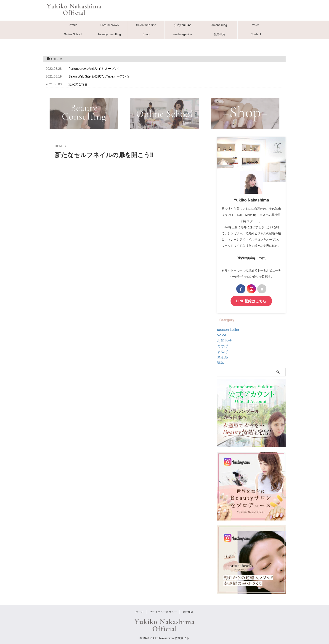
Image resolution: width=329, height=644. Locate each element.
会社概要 (188, 611)
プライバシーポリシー (163, 611)
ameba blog (219, 25)
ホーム (140, 611)
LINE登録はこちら (251, 301)
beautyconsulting (110, 34)
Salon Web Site (146, 25)
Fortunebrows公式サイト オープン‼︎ (94, 69)
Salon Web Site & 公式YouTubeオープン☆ (99, 76)
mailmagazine (183, 34)
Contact (256, 34)
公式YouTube (183, 25)
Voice (256, 25)
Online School (73, 34)
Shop (146, 34)
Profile (73, 25)
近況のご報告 (78, 84)
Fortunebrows (109, 25)
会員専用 (219, 34)
